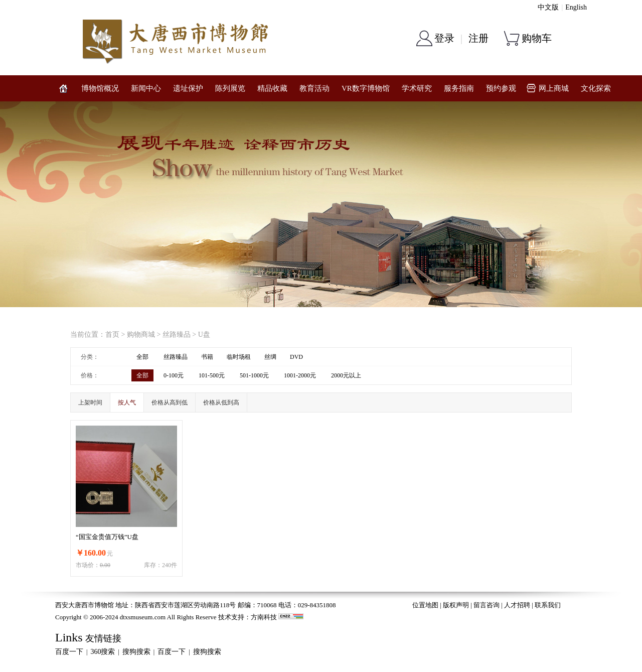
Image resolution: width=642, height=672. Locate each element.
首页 (112, 334)
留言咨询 (487, 605)
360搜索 (103, 652)
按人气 (127, 402)
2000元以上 (346, 375)
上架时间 (90, 402)
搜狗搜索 (136, 652)
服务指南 (459, 88)
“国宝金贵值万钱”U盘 (107, 537)
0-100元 (174, 375)
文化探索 (596, 88)
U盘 (204, 334)
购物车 (537, 38)
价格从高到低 (170, 402)
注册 (478, 38)
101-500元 (212, 375)
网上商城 (554, 88)
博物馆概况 (100, 88)
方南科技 (264, 617)
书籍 (207, 357)
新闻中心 (146, 88)
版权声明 (456, 605)
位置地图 (425, 605)
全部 (142, 357)
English (576, 7)
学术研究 (417, 88)
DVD (296, 357)
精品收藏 (272, 88)
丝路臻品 (177, 334)
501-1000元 (254, 375)
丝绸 (270, 357)
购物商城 (141, 334)
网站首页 (63, 88)
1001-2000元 (300, 375)
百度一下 (69, 652)
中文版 (548, 7)
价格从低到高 (221, 402)
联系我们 (548, 605)
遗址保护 (188, 88)
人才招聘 (517, 605)
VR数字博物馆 (366, 88)
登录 (444, 38)
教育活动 (314, 88)
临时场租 (239, 357)
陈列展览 (230, 88)
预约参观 (501, 88)
